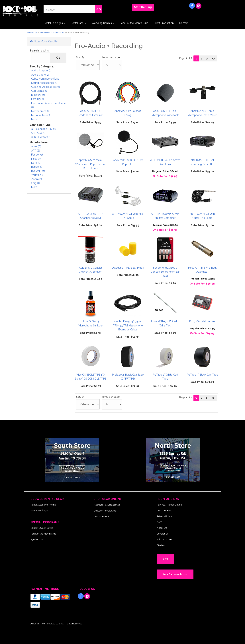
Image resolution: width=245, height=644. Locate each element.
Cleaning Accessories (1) (46, 87)
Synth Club (36, 540)
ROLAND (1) (38, 171)
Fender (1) (37, 155)
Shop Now (32, 32)
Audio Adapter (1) (41, 71)
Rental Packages (55, 23)
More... (35, 119)
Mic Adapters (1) (41, 115)
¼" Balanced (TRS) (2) (44, 129)
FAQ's (160, 522)
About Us (162, 528)
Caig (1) (35, 183)
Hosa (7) (36, 159)
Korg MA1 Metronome (202, 321)
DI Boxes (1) (38, 95)
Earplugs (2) (38, 99)
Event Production (164, 23)
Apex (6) (36, 146)
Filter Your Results (44, 41)
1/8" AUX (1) (38, 133)
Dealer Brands (101, 516)
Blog (166, 559)
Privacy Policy (164, 516)
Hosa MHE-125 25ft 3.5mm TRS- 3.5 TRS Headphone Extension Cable (128, 325)
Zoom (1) (37, 179)
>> (213, 58)
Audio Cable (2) (40, 75)
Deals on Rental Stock (105, 511)
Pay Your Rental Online (169, 505)
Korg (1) (36, 163)
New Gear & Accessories (52, 32)
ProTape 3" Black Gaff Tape (202, 375)
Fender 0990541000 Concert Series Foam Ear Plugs (165, 272)
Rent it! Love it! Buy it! (42, 528)
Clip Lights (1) (39, 91)
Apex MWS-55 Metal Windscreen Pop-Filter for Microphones (90, 164)
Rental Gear (78, 23)
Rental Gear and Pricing (43, 505)
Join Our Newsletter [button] (175, 574)
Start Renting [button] (143, 7)
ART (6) (36, 151)
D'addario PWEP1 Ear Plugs (128, 268)
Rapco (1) (37, 167)
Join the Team (164, 540)
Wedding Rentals (103, 23)
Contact (185, 23)
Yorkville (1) (38, 175)
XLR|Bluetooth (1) (41, 137)
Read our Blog (165, 511)
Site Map (161, 545)
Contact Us (163, 534)
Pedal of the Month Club (134, 23)
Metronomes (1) (40, 111)
